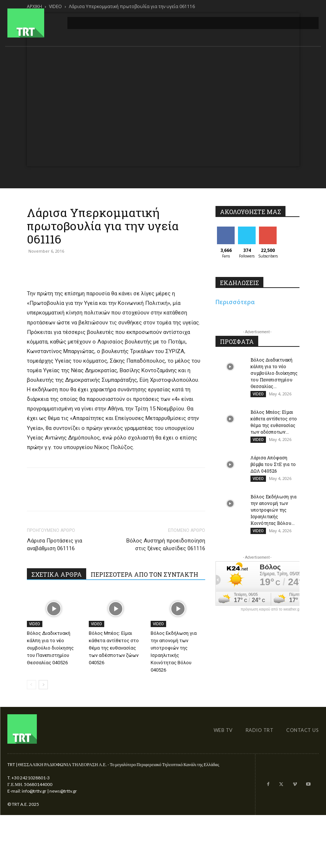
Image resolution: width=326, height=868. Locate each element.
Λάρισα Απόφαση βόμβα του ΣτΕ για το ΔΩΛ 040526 (273, 464)
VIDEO (35, 624)
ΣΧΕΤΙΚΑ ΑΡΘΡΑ (57, 574)
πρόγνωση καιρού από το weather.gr (271, 609)
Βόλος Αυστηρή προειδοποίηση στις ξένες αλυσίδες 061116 (166, 545)
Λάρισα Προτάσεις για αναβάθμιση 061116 (55, 545)
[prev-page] (31, 685)
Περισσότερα (235, 302)
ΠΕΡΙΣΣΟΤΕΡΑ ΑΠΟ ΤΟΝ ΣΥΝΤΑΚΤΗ (144, 574)
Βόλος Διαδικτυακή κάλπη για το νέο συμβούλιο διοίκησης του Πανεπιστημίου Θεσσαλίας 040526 (50, 648)
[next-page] (43, 685)
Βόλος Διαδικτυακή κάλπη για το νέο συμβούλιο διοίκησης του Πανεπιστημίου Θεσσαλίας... (274, 373)
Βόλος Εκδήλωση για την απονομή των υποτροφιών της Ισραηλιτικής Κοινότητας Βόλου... (274, 510)
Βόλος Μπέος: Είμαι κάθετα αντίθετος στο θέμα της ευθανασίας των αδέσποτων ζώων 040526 (114, 648)
